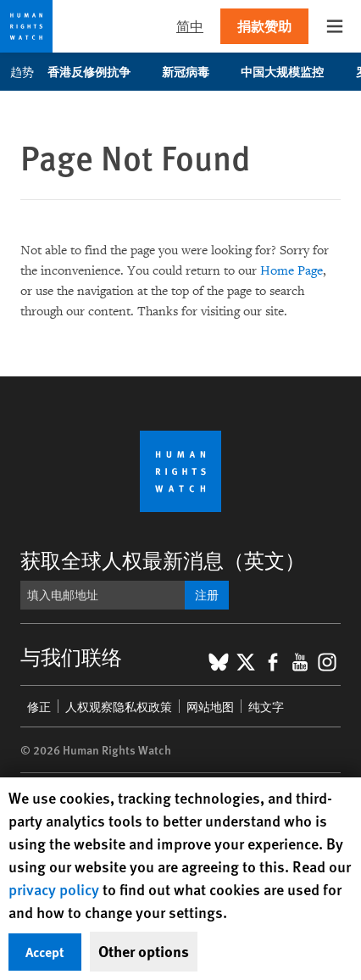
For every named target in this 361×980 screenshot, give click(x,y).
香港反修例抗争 (98, 71)
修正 (39, 706)
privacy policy (54, 889)
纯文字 (266, 706)
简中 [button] (190, 26)
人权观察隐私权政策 (119, 706)
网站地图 (210, 706)
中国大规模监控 (291, 71)
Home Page (292, 271)
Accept (45, 952)
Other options (144, 951)
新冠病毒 (194, 71)
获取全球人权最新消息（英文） (163, 560)
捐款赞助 (264, 26)
